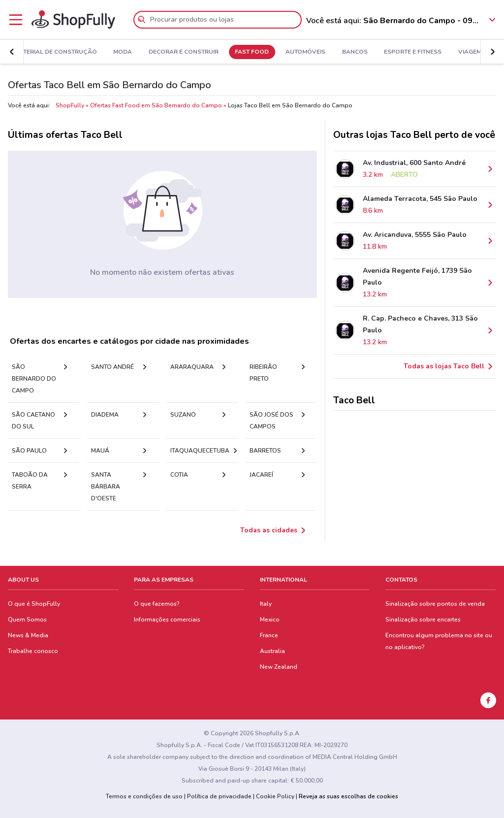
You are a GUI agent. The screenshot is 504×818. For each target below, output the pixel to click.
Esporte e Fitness (413, 52)
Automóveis (305, 52)
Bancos (355, 52)
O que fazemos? (157, 604)
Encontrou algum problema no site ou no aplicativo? (439, 641)
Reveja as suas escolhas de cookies (348, 796)
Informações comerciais (167, 620)
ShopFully (70, 105)
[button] (12, 52)
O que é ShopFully (34, 604)
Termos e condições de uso (144, 796)
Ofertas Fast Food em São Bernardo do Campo (156, 105)
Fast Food (252, 52)
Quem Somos (27, 620)
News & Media (28, 635)
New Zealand (279, 667)
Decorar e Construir (184, 52)
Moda (123, 52)
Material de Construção (56, 52)
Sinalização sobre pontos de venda (435, 604)
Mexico (270, 620)
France (269, 635)
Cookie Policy (275, 796)
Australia (272, 651)
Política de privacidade (219, 796)
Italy (266, 604)
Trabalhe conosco (33, 651)
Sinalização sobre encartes (423, 620)
